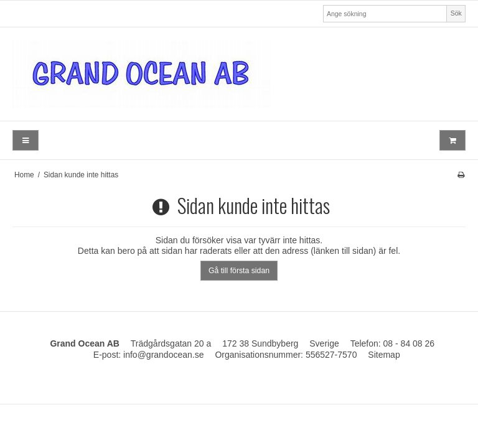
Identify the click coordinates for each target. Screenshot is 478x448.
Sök (456, 13)
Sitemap (384, 355)
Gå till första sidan (239, 271)
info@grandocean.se (163, 355)
